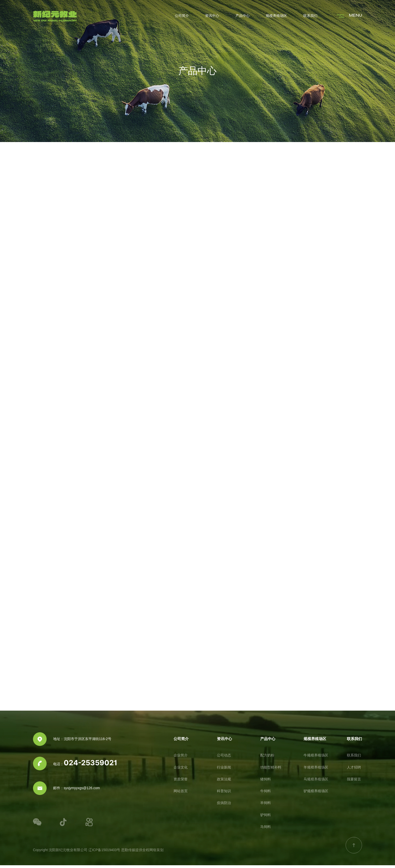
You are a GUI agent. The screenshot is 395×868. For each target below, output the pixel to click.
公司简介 (182, 16)
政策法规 (224, 782)
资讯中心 (212, 16)
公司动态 (224, 758)
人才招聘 (354, 770)
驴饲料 (266, 818)
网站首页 (181, 794)
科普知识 (224, 794)
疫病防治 (224, 806)
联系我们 (310, 16)
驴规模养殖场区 (316, 794)
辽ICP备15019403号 (104, 853)
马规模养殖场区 (316, 782)
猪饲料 (266, 782)
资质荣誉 (181, 782)
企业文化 (181, 770)
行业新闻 (224, 770)
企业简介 (181, 758)
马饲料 (266, 830)
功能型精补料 (271, 770)
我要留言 (354, 782)
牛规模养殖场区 (316, 758)
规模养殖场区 (276, 16)
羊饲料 (266, 806)
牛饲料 (266, 794)
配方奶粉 (267, 758)
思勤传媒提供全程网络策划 (142, 853)
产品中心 (243, 16)
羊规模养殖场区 (316, 770)
